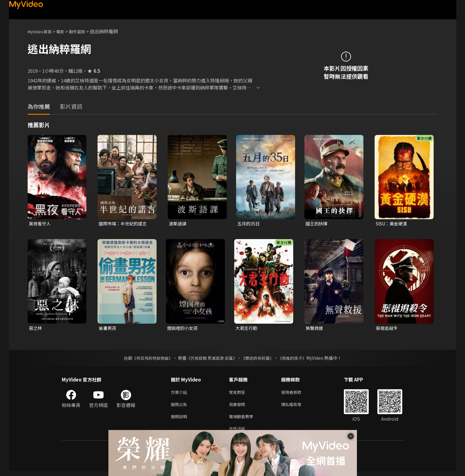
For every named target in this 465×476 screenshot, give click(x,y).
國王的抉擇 (317, 224)
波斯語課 (178, 224)
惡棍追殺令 (387, 329)
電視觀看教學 (243, 420)
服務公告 (180, 407)
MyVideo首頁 (42, 31)
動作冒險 (84, 31)
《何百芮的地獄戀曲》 (148, 359)
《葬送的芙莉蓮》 (260, 359)
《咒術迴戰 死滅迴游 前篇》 (211, 359)
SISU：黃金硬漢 (393, 224)
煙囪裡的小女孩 (183, 329)
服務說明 (180, 420)
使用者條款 (296, 394)
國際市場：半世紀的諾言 (124, 224)
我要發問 (238, 407)
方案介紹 (180, 394)
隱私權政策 (296, 407)
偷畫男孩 (108, 329)
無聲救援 (315, 329)
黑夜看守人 (41, 224)
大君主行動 (247, 329)
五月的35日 (249, 224)
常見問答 (238, 394)
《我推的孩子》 (297, 359)
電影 (65, 31)
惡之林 (36, 329)
